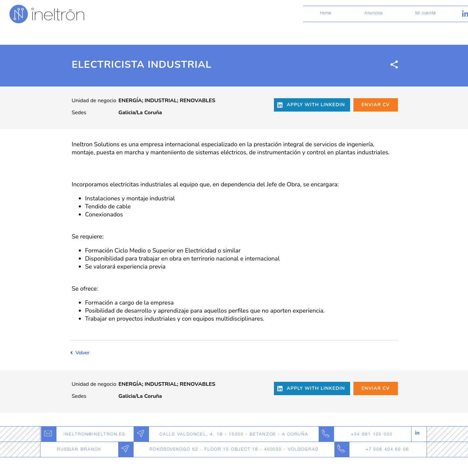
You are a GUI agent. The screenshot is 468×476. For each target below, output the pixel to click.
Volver (83, 353)
